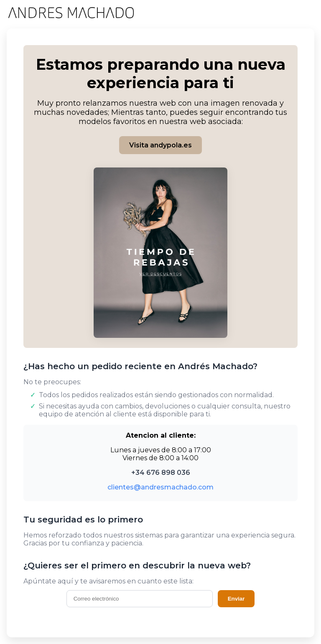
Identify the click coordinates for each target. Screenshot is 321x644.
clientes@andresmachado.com (160, 487)
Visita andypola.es (160, 145)
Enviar (236, 599)
